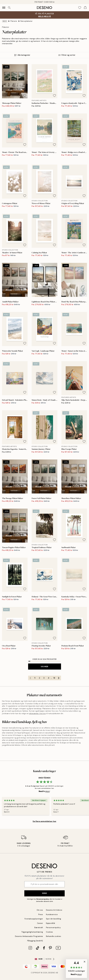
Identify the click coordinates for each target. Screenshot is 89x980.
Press (41, 914)
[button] (76, 969)
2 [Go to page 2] (39, 678)
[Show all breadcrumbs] (5, 21)
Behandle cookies (54, 936)
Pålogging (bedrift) (35, 941)
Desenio (52, 973)
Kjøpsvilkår (51, 923)
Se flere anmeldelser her (44, 821)
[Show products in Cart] (85, 8)
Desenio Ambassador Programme (29, 936)
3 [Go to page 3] (44, 678)
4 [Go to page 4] (49, 678)
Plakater (14, 21)
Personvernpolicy (43, 899)
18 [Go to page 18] (54, 678)
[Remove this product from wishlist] (25, 96)
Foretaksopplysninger (34, 919)
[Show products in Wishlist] (80, 8)
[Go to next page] (59, 678)
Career (40, 923)
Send (44, 893)
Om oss (40, 910)
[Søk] (9, 8)
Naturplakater (26, 21)
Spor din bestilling (54, 919)
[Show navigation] (4, 8)
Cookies (49, 932)
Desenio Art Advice (54, 910)
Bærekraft (39, 928)
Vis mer (44, 667)
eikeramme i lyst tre (37, 714)
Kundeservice (52, 914)
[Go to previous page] (30, 678)
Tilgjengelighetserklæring (32, 932)
